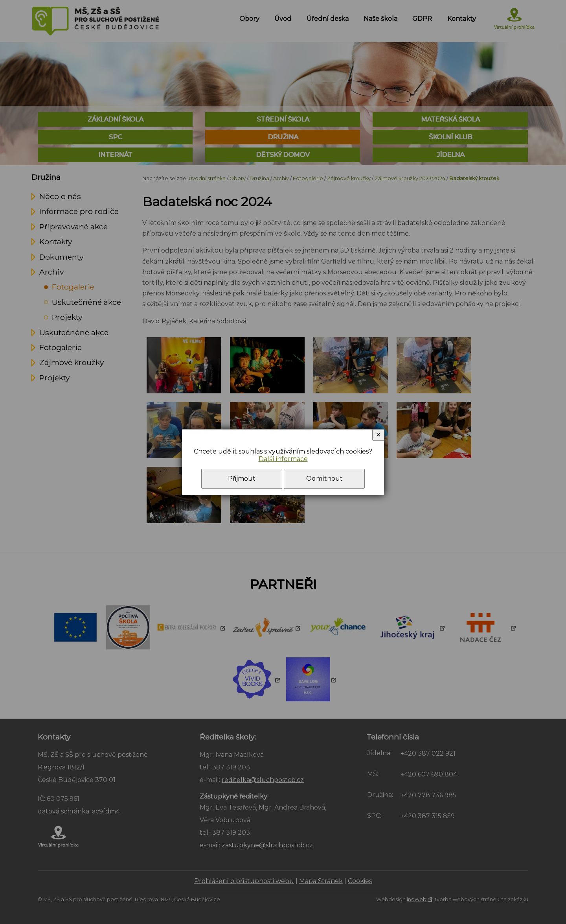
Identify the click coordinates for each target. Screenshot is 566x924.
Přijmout (242, 479)
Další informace (283, 459)
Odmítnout (324, 479)
